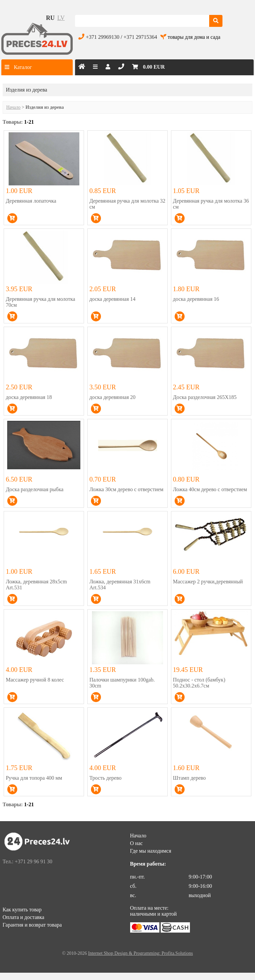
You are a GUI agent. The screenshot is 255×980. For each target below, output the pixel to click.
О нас (136, 843)
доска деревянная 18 (29, 397)
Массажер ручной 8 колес (35, 680)
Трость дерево (105, 778)
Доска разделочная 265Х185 (205, 397)
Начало (13, 107)
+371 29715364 (140, 37)
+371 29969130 (102, 37)
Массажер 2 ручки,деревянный (208, 582)
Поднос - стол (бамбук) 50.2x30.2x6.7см (199, 683)
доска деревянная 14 (112, 299)
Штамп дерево (189, 778)
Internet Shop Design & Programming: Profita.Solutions (140, 953)
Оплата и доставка (24, 917)
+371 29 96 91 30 (33, 861)
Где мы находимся (151, 851)
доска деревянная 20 (112, 397)
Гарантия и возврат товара (32, 925)
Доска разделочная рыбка (35, 489)
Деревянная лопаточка (31, 201)
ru (50, 18)
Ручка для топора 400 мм (34, 778)
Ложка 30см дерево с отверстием (126, 489)
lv (61, 18)
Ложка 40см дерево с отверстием (210, 489)
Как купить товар (22, 910)
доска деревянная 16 (196, 299)
